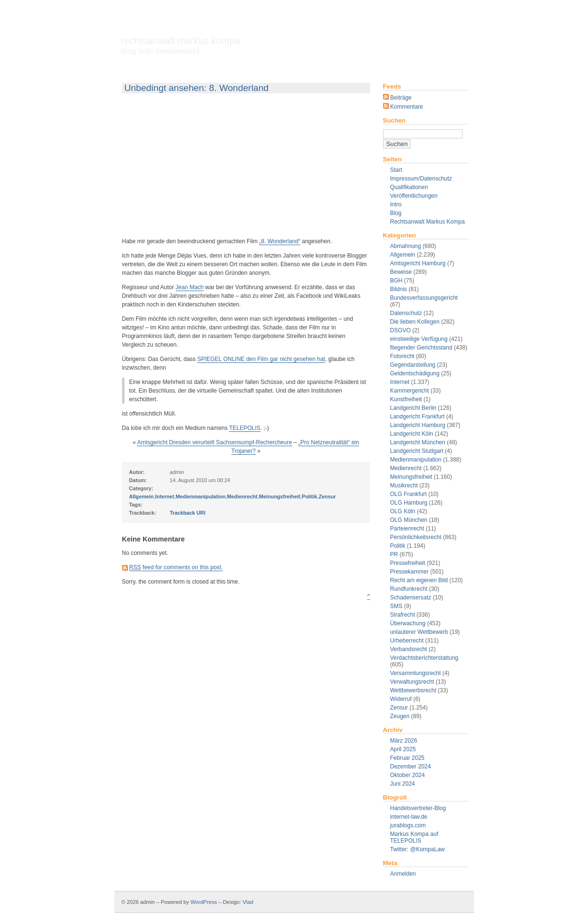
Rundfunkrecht (409, 589)
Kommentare (403, 107)
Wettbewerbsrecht (413, 690)
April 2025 (403, 749)
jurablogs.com (408, 825)
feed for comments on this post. (176, 568)
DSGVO (401, 330)
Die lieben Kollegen (415, 322)
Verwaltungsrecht (412, 682)
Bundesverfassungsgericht (424, 298)
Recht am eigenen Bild (419, 580)
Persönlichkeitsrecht (416, 537)
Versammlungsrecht (416, 673)
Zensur (399, 708)
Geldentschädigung (415, 373)
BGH (396, 281)
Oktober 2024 (408, 775)
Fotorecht (402, 356)
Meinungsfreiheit (411, 477)
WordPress (204, 902)
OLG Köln (403, 511)
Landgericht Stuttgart (417, 451)
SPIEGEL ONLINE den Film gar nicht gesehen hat (261, 359)
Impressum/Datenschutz (421, 179)
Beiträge (397, 98)
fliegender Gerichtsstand (421, 348)
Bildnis (399, 289)
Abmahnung (406, 246)
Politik (398, 546)
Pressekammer (410, 572)
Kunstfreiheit (406, 399)
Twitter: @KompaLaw (418, 849)
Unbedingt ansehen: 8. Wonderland (197, 88)
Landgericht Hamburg (418, 425)
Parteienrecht (407, 529)
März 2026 (404, 741)
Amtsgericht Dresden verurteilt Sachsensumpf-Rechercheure (214, 442)
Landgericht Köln (412, 434)
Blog (396, 213)
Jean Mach (190, 287)
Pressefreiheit (408, 563)
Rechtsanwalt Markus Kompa (181, 45)
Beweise (401, 272)
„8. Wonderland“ (280, 241)
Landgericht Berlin (413, 408)
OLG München (409, 520)
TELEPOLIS (244, 428)
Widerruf (401, 699)
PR (394, 554)
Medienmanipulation (416, 460)
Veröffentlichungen (414, 196)
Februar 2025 (407, 758)
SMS (396, 606)
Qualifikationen (409, 187)
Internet (400, 382)
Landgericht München (418, 442)
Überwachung (408, 623)
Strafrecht (403, 615)
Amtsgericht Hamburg (418, 263)
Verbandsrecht (409, 649)
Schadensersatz (411, 597)
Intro (396, 204)
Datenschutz (406, 313)
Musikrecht (404, 485)
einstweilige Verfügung (419, 339)
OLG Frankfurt (409, 494)
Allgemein (403, 255)
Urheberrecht (407, 641)
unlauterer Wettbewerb (419, 632)
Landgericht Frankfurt (418, 417)
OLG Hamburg (409, 503)
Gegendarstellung (413, 365)
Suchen (395, 120)
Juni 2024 (403, 784)
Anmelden (403, 874)
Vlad (248, 902)
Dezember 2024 (411, 766)
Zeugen (400, 716)
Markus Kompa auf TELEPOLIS (414, 837)
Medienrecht (406, 468)
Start (396, 170)
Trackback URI (188, 513)
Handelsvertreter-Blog (418, 808)
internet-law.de (409, 817)
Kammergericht (410, 391)
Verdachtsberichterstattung (424, 658)
